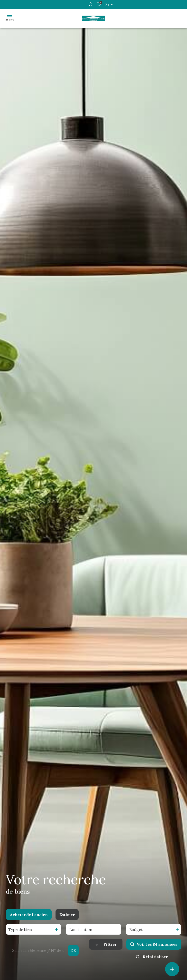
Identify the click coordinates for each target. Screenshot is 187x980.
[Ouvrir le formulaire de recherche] (106, 944)
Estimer (67, 915)
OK (73, 950)
